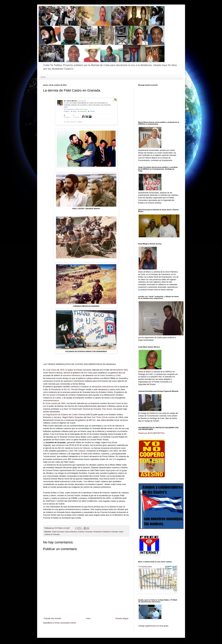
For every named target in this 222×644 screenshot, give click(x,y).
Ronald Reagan (78, 389)
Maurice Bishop (56, 373)
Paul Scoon (107, 409)
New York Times (94, 417)
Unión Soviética (107, 375)
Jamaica (57, 417)
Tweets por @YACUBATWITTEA (151, 433)
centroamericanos (51, 400)
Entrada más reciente (53, 618)
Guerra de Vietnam (82, 448)
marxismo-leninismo (72, 375)
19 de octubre (52, 403)
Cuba (118, 375)
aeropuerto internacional (103, 387)
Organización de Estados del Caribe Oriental (66, 415)
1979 (62, 370)
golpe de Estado (75, 370)
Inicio (43, 77)
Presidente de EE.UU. (61, 389)
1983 (63, 403)
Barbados (47, 417)
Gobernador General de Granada (86, 409)
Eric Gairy (88, 373)
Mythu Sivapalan (76, 417)
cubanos (82, 451)
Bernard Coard (114, 403)
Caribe (58, 398)
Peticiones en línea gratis (158, 626)
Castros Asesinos (71, 532)
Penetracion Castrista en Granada (106, 532)
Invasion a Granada (85, 532)
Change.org (143, 626)
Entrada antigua (122, 618)
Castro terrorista (58, 532)
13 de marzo (51, 370)
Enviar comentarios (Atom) (65, 623)
